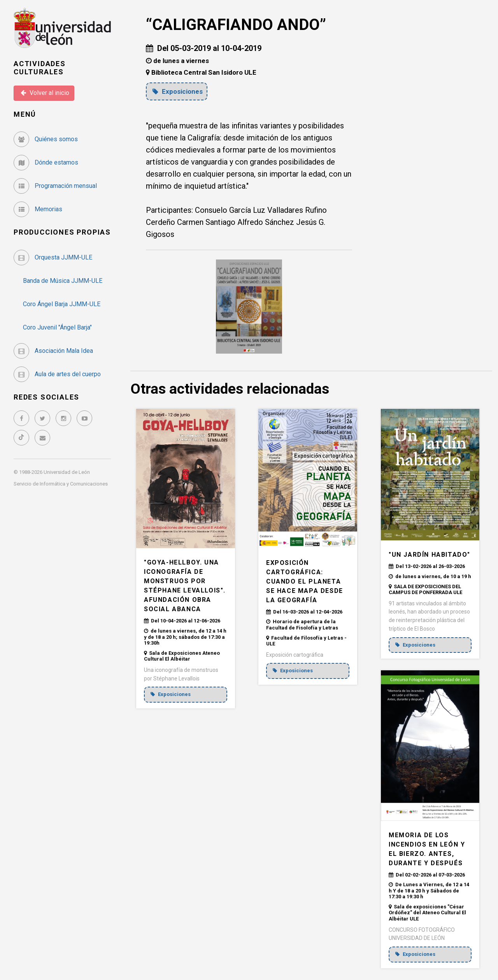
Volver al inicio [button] (45, 93)
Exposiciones (178, 91)
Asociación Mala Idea (53, 351)
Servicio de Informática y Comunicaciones (61, 484)
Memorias (38, 209)
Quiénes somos (46, 139)
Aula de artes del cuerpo (57, 374)
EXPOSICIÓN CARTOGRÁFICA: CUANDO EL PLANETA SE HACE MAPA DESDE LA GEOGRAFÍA (305, 581)
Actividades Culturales (40, 68)
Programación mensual (55, 186)
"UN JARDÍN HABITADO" (430, 555)
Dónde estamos (46, 162)
